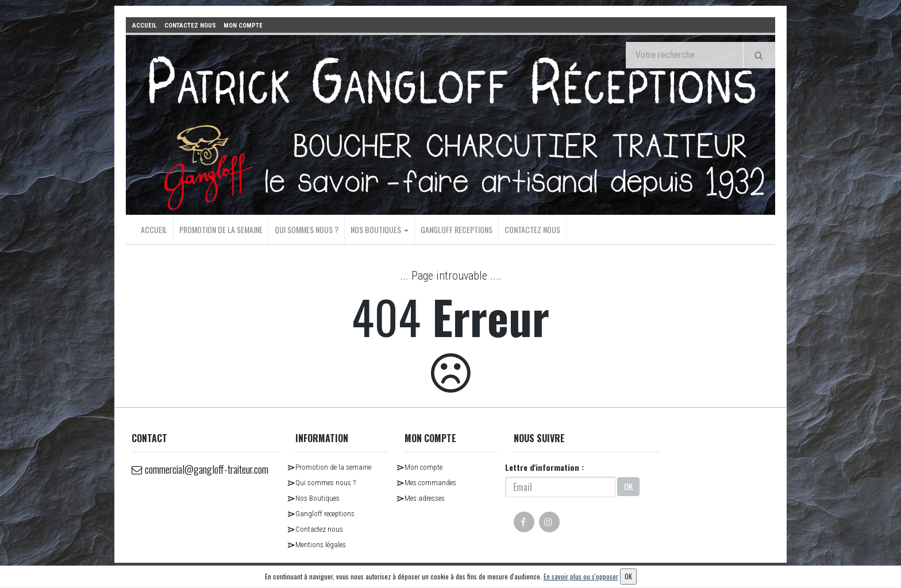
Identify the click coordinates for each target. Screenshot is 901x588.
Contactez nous (532, 229)
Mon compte (423, 467)
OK (628, 486)
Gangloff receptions (457, 229)
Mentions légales (321, 544)
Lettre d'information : (544, 467)
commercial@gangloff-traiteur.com (185, 478)
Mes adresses (425, 498)
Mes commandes (430, 482)
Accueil (154, 229)
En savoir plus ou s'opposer (581, 576)
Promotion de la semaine (221, 229)
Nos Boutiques (380, 229)
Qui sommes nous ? (307, 229)
